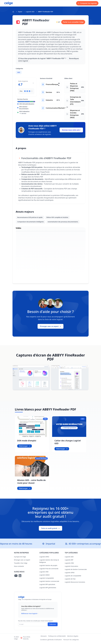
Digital (20, 12)
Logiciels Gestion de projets (48, 567)
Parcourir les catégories (71, 641)
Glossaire (44, 638)
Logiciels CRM (44, 574)
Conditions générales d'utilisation (51, 641)
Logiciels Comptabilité (47, 580)
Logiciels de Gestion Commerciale (76, 571)
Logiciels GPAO (44, 558)
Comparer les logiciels (88, 3)
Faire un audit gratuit (50, 530)
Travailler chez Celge (21, 565)
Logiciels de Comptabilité (73, 577)
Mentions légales (73, 638)
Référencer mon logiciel (30, 615)
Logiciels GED (30, 12)
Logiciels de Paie (70, 581)
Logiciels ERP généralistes (48, 589)
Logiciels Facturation (72, 568)
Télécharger (25, 448)
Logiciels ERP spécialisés (47, 586)
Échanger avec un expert (51, 328)
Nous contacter (19, 568)
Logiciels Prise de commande (49, 570)
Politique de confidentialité (57, 638)
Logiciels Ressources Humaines (75, 584)
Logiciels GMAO (45, 577)
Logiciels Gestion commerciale (49, 583)
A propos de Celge (20, 558)
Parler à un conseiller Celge (73, 22)
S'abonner (53, 626)
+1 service (23, 113)
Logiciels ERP (69, 562)
